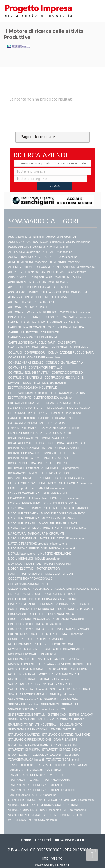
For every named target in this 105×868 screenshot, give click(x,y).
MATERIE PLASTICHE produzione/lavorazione (38, 544)
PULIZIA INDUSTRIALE (23, 634)
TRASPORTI (55, 775)
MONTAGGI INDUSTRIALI (25, 564)
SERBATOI (51, 699)
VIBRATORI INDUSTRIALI (25, 815)
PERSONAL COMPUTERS (59, 599)
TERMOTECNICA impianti (63, 760)
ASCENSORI (62, 287)
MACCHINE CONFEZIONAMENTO (63, 513)
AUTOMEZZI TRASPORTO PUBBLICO (33, 312)
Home (26, 840)
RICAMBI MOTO (74, 649)
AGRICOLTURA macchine (61, 257)
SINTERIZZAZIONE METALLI (27, 715)
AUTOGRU (47, 302)
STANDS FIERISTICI (64, 745)
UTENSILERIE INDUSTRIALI (27, 800)
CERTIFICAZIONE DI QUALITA (52, 347)
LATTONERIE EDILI (54, 493)
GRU (48, 433)
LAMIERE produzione (22, 488)
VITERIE (78, 815)
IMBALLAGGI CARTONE (24, 438)
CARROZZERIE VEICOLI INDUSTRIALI (34, 337)
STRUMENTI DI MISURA (24, 750)
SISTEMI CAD (57, 715)
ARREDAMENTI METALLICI (64, 277)
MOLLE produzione (47, 559)
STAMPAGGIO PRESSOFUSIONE (30, 740)
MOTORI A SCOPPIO (58, 564)
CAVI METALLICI (19, 347)
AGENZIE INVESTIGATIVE (25, 257)
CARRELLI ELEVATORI (23, 332)
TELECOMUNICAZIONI (46, 755)
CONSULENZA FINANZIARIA (65, 363)
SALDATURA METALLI (57, 684)
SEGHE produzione (62, 694)
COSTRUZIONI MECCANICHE (64, 378)
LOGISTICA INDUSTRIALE (60, 503)
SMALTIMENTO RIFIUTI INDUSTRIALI (33, 725)
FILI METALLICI (55, 408)
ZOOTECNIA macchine (43, 820)
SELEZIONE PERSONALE (25, 699)
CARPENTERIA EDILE (65, 322)
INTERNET (46, 478)
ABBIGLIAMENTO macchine (26, 237)
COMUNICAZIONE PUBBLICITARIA (71, 353)
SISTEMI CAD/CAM (81, 715)
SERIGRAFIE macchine (23, 705)
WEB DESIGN (17, 820)
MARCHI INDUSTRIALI (23, 538)
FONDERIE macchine (22, 418)
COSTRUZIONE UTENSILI (25, 378)
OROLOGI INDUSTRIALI (59, 594)
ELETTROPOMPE (20, 398)
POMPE (85, 604)
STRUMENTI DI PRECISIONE (61, 750)
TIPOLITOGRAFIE (79, 765)
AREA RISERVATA (70, 840)
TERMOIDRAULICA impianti (26, 760)
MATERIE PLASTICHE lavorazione (62, 538)
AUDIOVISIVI (60, 297)
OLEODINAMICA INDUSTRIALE (29, 584)
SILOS (61, 709)
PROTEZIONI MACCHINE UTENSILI (31, 629)
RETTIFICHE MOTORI (59, 644)
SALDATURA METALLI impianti (28, 689)
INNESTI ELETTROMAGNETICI (49, 473)
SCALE (13, 694)
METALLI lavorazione (22, 554)
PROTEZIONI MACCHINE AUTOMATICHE (35, 624)
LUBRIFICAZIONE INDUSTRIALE (30, 508)
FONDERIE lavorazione (66, 413)
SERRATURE (70, 705)
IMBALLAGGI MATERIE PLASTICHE (31, 443)
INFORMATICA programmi (62, 468)
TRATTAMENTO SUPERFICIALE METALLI (35, 785)
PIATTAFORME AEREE (23, 604)
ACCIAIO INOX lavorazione (51, 247)
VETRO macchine (75, 810)
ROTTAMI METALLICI (70, 674)
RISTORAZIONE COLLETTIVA (67, 669)
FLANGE (43, 413)
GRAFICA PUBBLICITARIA (25, 433)
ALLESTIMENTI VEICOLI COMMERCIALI (34, 267)
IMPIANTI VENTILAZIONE (25, 458)
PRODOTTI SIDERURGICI (37, 609)
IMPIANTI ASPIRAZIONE (24, 448)
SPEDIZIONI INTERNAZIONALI (28, 730)
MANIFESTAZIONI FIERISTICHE (29, 528)
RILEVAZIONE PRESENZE (64, 659)
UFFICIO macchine (44, 795)
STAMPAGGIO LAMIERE (24, 735)
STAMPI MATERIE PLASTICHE (28, 745)
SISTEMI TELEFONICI (71, 719)
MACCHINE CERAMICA (23, 513)
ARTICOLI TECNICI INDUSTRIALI (30, 287)
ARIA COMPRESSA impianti (26, 277)
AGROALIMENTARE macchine (28, 262)
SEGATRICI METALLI (33, 694)
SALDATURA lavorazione (55, 679)
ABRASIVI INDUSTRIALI (62, 237)
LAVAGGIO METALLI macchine (28, 498)
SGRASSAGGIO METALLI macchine (31, 709)
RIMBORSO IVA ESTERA (24, 664)
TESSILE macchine (20, 765)
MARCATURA (17, 534)
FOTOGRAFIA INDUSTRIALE (27, 423)
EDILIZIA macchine (55, 383)
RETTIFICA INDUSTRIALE (25, 644)
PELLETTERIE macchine (24, 599)
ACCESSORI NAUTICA (23, 242)
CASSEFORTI (67, 343)
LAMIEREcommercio (51, 488)
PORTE (13, 609)
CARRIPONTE (50, 332)
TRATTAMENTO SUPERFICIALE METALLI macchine (42, 790)
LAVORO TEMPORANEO (24, 503)
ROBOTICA (46, 674)
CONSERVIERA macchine (44, 357)
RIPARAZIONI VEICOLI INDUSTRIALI (67, 664)
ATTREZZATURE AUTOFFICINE (29, 297)
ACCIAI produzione (78, 242)
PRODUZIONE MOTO (60, 614)
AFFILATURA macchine (58, 252)
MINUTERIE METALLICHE (54, 554)
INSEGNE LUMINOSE (22, 478)
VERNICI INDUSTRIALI (23, 805)
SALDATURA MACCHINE (24, 684)
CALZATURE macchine (78, 317)
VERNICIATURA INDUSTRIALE (60, 805)
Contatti (43, 840)
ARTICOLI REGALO (55, 282)
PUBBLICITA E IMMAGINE (74, 629)
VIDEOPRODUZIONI (57, 815)
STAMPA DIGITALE (63, 730)
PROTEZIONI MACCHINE (68, 619)
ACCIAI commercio (52, 242)
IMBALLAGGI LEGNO (56, 438)
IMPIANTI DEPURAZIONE (25, 453)
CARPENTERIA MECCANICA (27, 327)
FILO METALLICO (79, 408)
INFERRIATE (46, 463)
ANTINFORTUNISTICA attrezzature (64, 272)
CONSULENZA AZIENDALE (26, 363)
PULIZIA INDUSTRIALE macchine (62, 634)
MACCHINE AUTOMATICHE (71, 508)
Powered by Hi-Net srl (53, 865)
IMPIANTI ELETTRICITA (59, 453)
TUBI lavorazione (19, 795)
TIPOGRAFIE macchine (50, 765)
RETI (30, 639)
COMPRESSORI (35, 353)
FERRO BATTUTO (20, 408)
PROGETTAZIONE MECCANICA (29, 619)
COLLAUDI (15, 353)
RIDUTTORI (49, 654)
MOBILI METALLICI (21, 559)
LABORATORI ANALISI (70, 478)
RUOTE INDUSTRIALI (22, 679)
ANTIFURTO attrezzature (79, 267)
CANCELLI (15, 322)
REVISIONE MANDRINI (23, 649)
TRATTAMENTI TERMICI (24, 780)
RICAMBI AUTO (51, 649)
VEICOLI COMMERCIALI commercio (70, 800)
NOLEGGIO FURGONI (59, 574)
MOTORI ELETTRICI (21, 569)
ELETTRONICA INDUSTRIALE (69, 393)
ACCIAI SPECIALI (20, 247)
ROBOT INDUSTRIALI (22, 674)
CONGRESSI (17, 357)
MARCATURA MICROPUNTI (46, 534)
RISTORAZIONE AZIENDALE (27, 669)
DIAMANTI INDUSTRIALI (24, 383)
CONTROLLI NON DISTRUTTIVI (29, 373)
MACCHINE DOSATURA (24, 518)
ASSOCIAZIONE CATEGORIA (68, 292)
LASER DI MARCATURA (24, 493)
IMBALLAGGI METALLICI (73, 443)
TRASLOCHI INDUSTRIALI (44, 770)
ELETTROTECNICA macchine (53, 398)
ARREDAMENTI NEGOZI (24, 282)
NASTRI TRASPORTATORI (25, 574)
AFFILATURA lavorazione (24, 252)
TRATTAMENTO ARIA (56, 780)
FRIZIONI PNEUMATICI (23, 428)
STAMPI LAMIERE (66, 740)
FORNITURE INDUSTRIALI (55, 418)
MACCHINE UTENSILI (22, 524)
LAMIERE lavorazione (81, 483)
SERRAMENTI (50, 705)
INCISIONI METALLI (57, 458)
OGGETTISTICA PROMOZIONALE (30, 579)
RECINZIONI (16, 639)
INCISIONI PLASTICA (22, 463)
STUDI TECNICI (18, 755)
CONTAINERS (17, 368)
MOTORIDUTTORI (49, 569)
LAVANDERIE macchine (65, 498)
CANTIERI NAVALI (36, 322)
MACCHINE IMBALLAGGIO (59, 518)
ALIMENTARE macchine (65, 262)
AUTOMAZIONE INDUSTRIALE (28, 307)
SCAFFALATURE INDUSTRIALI (70, 689)
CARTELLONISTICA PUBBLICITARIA (32, 343)
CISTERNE (81, 347)
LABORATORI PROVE (22, 483)
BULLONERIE (52, 317)
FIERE (38, 408)
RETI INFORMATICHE (50, 639)
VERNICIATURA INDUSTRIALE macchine (35, 810)
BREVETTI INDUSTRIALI (24, 317)
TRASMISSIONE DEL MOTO (26, 775)
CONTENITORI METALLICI (46, 368)
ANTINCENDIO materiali (24, 272)
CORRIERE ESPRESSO (67, 373)
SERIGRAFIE (69, 699)
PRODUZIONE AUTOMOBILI (75, 609)
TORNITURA (16, 770)
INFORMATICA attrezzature (26, 468)
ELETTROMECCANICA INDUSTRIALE (33, 388)
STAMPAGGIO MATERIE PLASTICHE (66, 735)
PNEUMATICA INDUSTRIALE (59, 604)
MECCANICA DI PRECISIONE (27, 549)
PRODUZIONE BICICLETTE (26, 614)
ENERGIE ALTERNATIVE (24, 403)
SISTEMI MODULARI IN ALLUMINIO (31, 719)
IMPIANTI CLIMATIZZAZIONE (61, 448)
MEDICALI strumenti (62, 549)
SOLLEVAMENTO (71, 725)
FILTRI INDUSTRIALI (21, 413)
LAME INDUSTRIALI (52, 483)
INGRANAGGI (17, 473)
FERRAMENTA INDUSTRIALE (62, 403)
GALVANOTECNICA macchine (60, 428)
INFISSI (62, 463)
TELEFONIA (71, 755)
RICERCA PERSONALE (23, 654)
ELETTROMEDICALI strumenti (27, 393)
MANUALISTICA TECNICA (69, 528)
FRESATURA (56, 423)
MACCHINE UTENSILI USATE (58, 524)
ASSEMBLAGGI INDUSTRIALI (27, 292)
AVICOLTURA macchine (75, 312)
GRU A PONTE (63, 433)
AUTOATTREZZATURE (23, 302)
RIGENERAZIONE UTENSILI (27, 659)
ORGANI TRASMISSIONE (25, 594)
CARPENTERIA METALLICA (66, 327)
